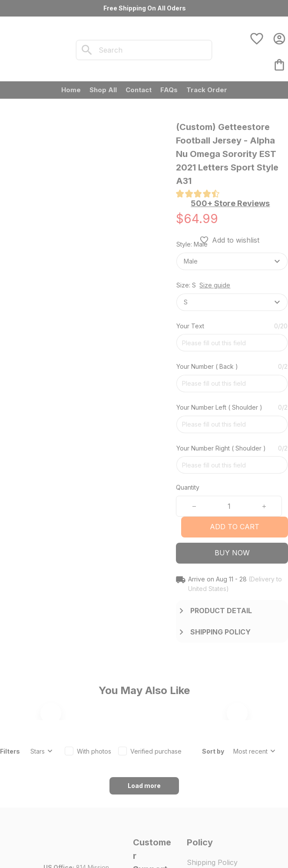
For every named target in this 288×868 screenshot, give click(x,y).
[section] (230, 204)
